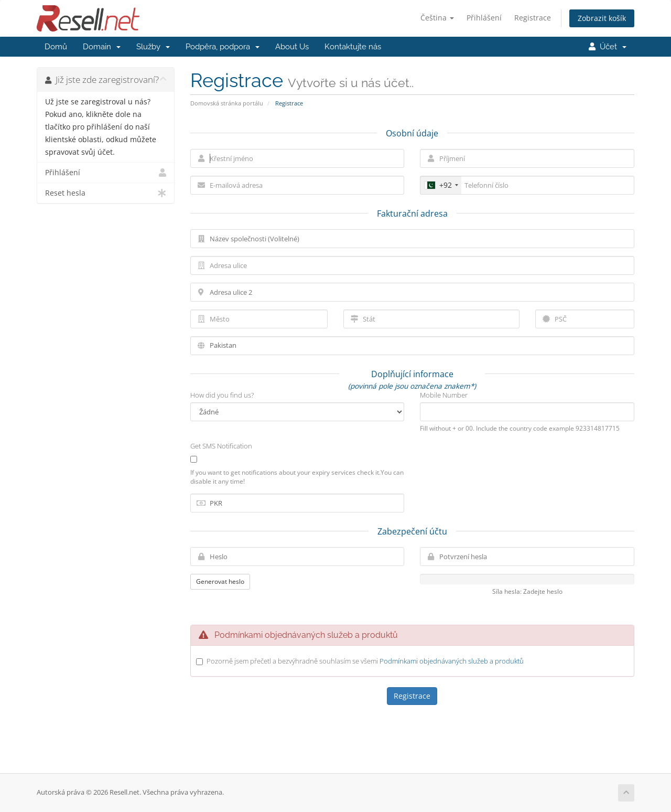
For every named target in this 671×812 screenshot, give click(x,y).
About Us (292, 47)
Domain (102, 47)
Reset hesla (106, 193)
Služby (153, 47)
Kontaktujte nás (353, 47)
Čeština (437, 18)
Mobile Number (444, 395)
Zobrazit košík (602, 18)
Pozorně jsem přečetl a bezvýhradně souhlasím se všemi (365, 661)
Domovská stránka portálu (227, 103)
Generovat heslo (220, 581)
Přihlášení (484, 18)
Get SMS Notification (221, 446)
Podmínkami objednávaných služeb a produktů (452, 661)
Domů (56, 47)
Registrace (533, 18)
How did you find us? (222, 395)
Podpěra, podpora (223, 47)
